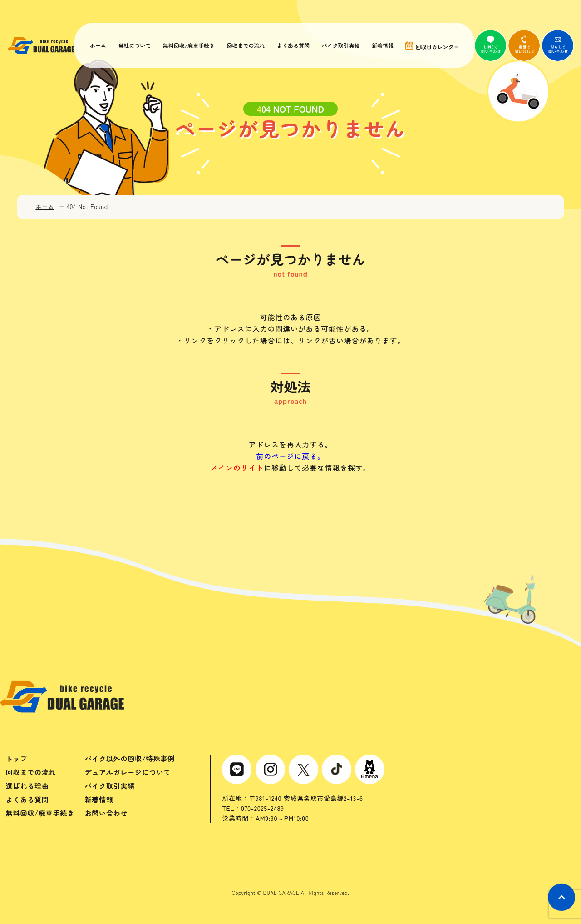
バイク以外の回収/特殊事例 (130, 758)
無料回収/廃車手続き (188, 45)
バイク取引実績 (339, 45)
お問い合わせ (106, 813)
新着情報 (381, 45)
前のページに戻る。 (290, 456)
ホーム (98, 45)
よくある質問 (292, 45)
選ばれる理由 (27, 786)
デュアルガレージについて (128, 772)
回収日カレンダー (430, 45)
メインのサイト (237, 467)
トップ (17, 758)
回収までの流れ (245, 45)
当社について (134, 45)
